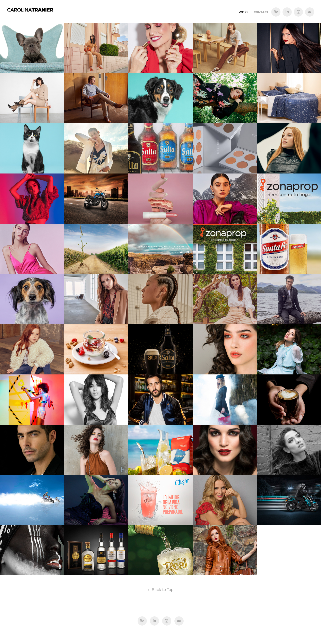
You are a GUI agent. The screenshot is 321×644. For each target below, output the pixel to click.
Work (244, 12)
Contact (261, 12)
